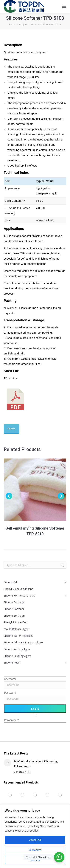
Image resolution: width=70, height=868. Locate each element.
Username (10, 679)
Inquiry (12, 429)
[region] (35, 836)
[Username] (35, 685)
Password (10, 693)
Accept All (35, 840)
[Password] (35, 699)
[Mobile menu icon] (64, 6)
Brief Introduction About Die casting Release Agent (36, 764)
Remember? (11, 720)
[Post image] (7, 763)
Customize (35, 850)
